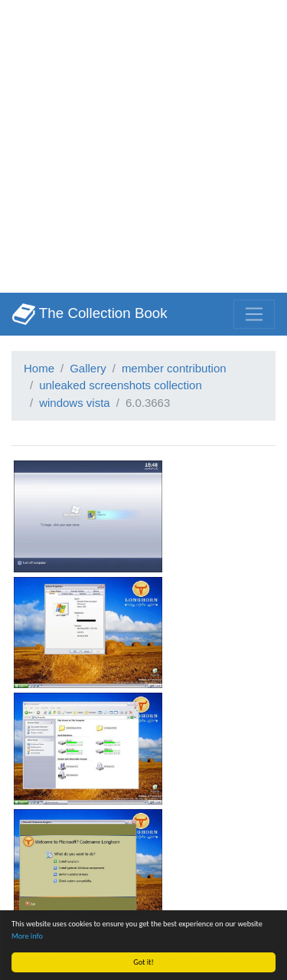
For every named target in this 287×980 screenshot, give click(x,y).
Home (39, 368)
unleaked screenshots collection (121, 385)
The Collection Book (90, 314)
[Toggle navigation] (254, 314)
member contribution (174, 368)
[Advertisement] (143, 144)
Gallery (88, 368)
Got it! (143, 962)
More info (27, 936)
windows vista (75, 403)
